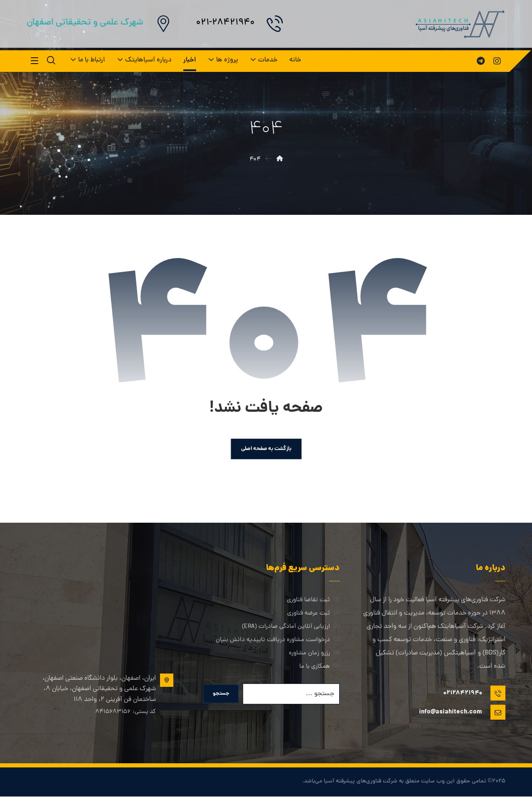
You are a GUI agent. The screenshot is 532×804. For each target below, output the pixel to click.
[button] (497, 61)
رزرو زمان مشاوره (314, 658)
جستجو (223, 701)
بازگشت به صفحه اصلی (266, 453)
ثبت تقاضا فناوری (313, 605)
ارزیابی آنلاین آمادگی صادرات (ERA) (291, 631)
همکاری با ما (319, 671)
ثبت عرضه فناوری (313, 618)
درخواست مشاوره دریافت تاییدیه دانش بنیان (278, 645)
